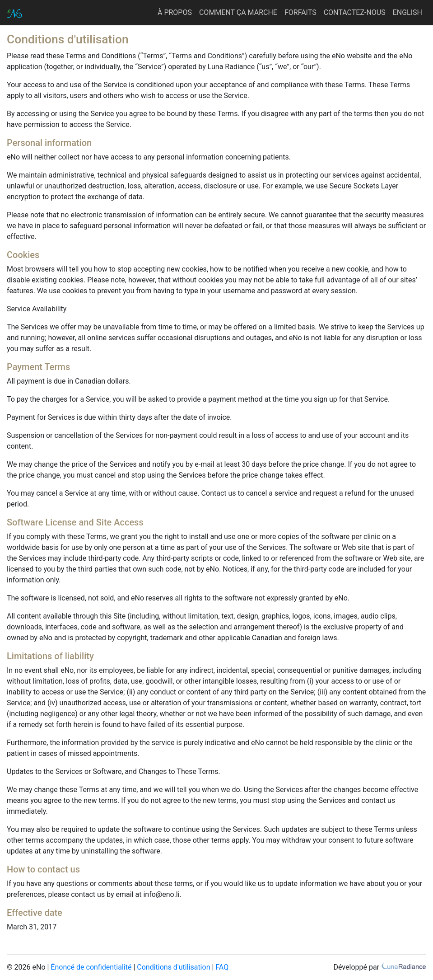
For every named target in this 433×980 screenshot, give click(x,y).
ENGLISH (407, 12)
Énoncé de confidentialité (91, 967)
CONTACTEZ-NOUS (355, 12)
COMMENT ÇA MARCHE (238, 12)
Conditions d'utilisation (173, 967)
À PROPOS (175, 12)
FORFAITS (300, 12)
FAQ (222, 967)
